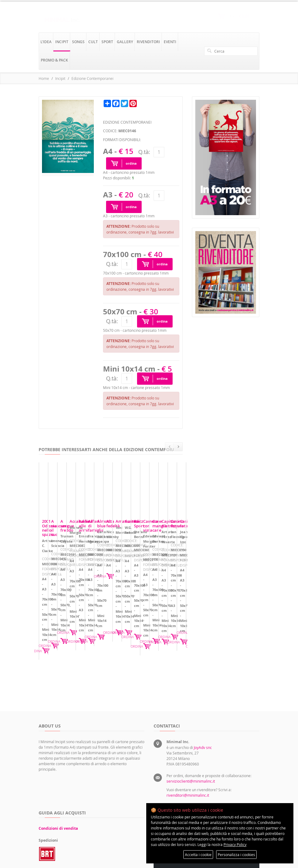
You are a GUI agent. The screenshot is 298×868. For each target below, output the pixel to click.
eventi (170, 42)
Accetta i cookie (198, 855)
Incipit (60, 78)
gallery (125, 42)
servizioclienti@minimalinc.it (191, 703)
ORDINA (96, 599)
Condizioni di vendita (58, 751)
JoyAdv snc (203, 670)
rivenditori (148, 42)
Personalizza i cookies (236, 855)
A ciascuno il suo (134, 558)
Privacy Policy (235, 844)
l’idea (46, 42)
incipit (62, 42)
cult (93, 42)
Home (44, 78)
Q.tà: (144, 152)
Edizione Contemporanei (92, 78)
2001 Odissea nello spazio (66, 558)
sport (107, 42)
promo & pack (54, 60)
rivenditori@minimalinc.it (188, 717)
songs (78, 42)
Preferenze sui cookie (232, 776)
